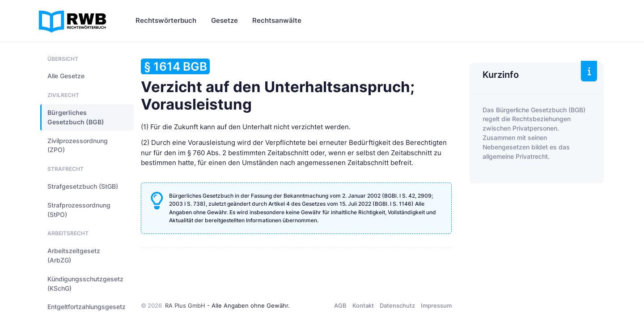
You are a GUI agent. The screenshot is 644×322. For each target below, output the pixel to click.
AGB (340, 305)
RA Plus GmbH (185, 305)
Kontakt (363, 305)
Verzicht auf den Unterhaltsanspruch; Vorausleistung (278, 86)
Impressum (436, 305)
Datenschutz (397, 305)
